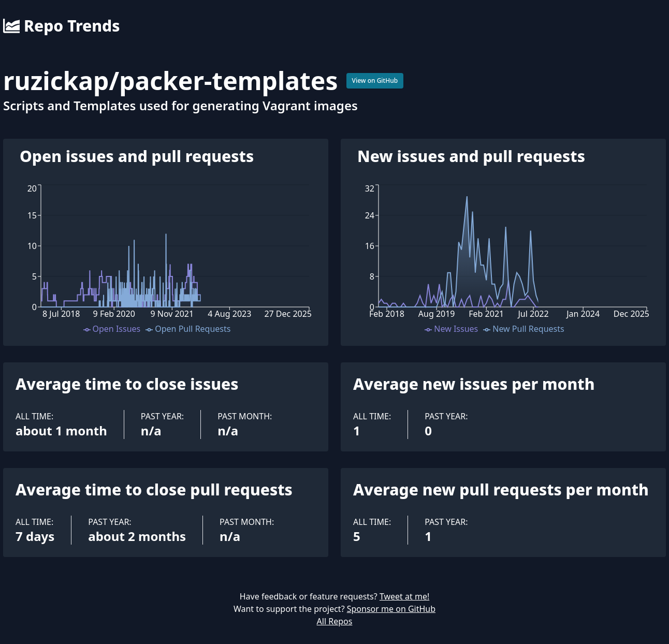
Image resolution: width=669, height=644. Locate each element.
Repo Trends (61, 26)
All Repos (335, 621)
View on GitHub (375, 80)
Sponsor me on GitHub (391, 609)
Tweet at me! (404, 596)
